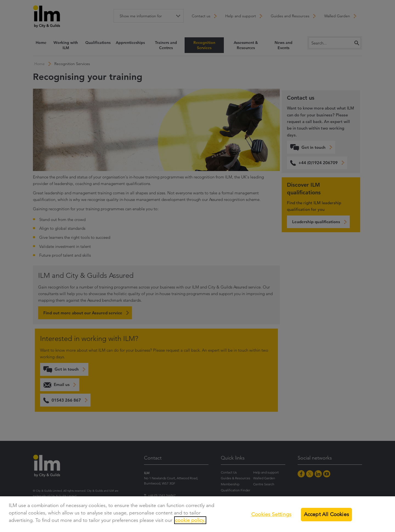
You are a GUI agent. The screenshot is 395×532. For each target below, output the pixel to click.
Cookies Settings (271, 514)
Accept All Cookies (326, 514)
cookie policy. (190, 520)
